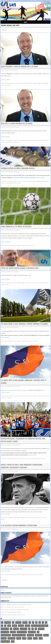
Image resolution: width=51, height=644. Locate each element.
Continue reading (6, 80)
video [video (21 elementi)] (13, 641)
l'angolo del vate (38, 518)
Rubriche (34, 181)
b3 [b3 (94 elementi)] (36, 622)
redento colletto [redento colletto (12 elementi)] (11, 638)
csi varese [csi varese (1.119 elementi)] (16, 629)
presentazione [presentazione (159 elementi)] (30, 635)
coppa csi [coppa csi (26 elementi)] (27, 626)
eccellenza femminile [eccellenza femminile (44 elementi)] (22, 632)
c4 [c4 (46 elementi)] (5, 626)
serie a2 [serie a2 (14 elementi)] (35, 638)
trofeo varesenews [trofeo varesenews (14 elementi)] (5, 641)
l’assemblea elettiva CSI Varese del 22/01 (24, 178)
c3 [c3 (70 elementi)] (2, 626)
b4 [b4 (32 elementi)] (40, 622)
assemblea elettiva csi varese (42, 140)
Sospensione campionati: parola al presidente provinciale (18, 604)
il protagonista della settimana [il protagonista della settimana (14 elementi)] (19, 635)
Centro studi (19, 83)
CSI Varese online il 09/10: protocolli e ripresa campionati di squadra (24, 324)
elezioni (11, 183)
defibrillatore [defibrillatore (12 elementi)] (41, 629)
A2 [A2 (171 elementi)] (13, 622)
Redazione (15, 70)
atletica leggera (17, 459)
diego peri (8, 142)
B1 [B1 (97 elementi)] (30, 622)
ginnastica (23, 459)
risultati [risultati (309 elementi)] (24, 638)
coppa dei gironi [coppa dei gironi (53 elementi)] (5, 629)
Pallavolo (35, 83)
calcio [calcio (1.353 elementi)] (9, 626)
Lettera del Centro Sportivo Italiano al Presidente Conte (20, 268)
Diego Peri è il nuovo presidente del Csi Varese (17, 124)
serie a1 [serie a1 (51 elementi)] (30, 638)
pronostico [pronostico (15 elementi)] (4, 638)
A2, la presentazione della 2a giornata (13, 612)
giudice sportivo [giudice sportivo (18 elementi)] (32, 632)
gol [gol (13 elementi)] (38, 632)
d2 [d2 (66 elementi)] (33, 629)
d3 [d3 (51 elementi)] (36, 629)
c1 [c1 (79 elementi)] (43, 622)
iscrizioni (43, 396)
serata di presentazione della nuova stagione (16, 390)
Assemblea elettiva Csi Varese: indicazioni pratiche (18, 168)
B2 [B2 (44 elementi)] (33, 622)
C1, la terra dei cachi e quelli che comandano (15, 607)
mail (47, 596)
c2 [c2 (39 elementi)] (46, 622)
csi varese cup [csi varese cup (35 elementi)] (23, 629)
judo (26, 459)
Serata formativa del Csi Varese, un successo (16, 227)
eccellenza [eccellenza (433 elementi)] (13, 632)
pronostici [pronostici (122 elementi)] (46, 635)
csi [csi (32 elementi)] (11, 629)
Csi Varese (25, 83)
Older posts (4, 30)
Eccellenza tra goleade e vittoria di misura (16, 615)
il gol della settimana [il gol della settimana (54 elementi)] (6, 635)
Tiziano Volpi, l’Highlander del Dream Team (19, 610)
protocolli (27, 341)
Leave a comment (7, 85)
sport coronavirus (45, 283)
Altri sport (7, 83)
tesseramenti (34, 459)
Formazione (30, 83)
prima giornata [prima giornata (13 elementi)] (39, 635)
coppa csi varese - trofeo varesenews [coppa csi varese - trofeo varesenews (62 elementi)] (40, 626)
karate (29, 459)
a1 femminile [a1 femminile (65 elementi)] (8, 622)
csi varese (43, 83)
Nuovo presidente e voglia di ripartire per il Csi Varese (20, 67)
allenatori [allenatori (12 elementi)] (25, 622)
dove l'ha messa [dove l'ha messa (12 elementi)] (5, 632)
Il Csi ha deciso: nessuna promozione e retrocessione (19, 526)
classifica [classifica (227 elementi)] (14, 626)
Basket (11, 83)
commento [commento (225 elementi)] (21, 626)
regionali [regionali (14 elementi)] (19, 638)
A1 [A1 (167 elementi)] (2, 622)
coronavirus (27, 283)
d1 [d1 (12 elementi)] (29, 629)
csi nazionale (33, 283)
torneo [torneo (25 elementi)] (41, 638)
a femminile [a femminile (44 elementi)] (18, 622)
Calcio (15, 83)
